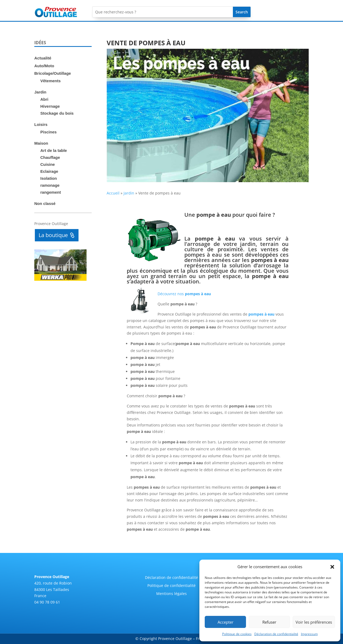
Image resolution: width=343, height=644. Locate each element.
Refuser (269, 622)
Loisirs (41, 124)
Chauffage (50, 157)
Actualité (43, 58)
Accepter (225, 622)
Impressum (309, 634)
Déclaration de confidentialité (276, 634)
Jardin (40, 92)
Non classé (45, 203)
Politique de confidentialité (171, 586)
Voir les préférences (314, 622)
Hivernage (50, 106)
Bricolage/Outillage (53, 73)
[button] (332, 567)
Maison (41, 143)
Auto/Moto (44, 66)
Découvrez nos (184, 294)
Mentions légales (171, 594)
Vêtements (51, 81)
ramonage (50, 185)
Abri (44, 99)
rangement (51, 192)
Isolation (49, 178)
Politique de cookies (237, 634)
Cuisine (48, 164)
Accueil (113, 193)
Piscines (49, 132)
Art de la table (54, 150)
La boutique (53, 235)
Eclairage (49, 171)
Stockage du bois (57, 113)
